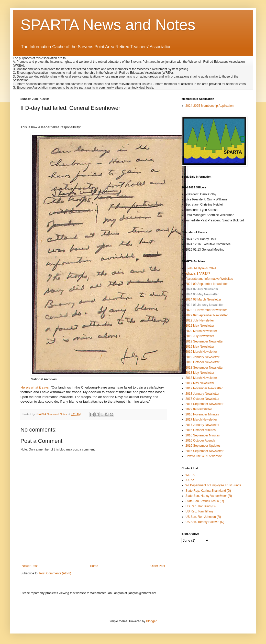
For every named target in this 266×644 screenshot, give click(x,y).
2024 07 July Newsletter (202, 289)
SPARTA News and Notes (108, 25)
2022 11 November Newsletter (206, 310)
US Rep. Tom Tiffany (199, 511)
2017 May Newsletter (200, 383)
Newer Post (30, 566)
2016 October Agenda (200, 441)
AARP (190, 480)
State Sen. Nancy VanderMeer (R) (209, 496)
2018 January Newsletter (202, 394)
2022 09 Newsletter (199, 409)
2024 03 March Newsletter (203, 299)
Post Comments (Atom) (55, 573)
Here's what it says (35, 387)
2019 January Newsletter (202, 357)
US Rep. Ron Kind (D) (201, 506)
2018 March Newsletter (201, 378)
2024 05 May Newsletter (202, 294)
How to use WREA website (204, 456)
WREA (190, 475)
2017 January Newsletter (202, 425)
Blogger (151, 621)
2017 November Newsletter (204, 388)
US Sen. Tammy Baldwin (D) (205, 522)
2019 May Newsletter (200, 347)
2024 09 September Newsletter (207, 284)
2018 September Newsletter (204, 368)
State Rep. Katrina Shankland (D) (208, 491)
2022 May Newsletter (200, 326)
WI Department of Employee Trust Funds (213, 485)
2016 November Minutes (202, 414)
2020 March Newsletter (201, 331)
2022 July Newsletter (200, 320)
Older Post (158, 566)
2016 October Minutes (201, 430)
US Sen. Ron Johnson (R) (203, 517)
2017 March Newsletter (201, 420)
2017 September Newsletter (204, 404)
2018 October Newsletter (202, 362)
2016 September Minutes (203, 435)
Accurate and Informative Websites (209, 279)
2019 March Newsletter (201, 352)
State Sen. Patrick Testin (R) (205, 501)
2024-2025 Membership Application (209, 106)
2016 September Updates (203, 446)
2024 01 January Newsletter (204, 305)
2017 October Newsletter (202, 399)
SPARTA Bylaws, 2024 (201, 268)
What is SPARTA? (198, 274)
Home (94, 566)
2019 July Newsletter (200, 336)
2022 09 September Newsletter (207, 315)
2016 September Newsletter (204, 451)
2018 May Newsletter (200, 373)
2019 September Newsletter (204, 341)
